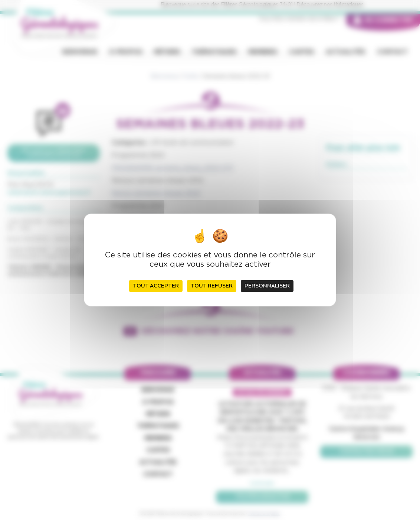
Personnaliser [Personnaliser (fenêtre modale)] (267, 286)
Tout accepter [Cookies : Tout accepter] (156, 286)
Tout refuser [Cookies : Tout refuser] (212, 286)
